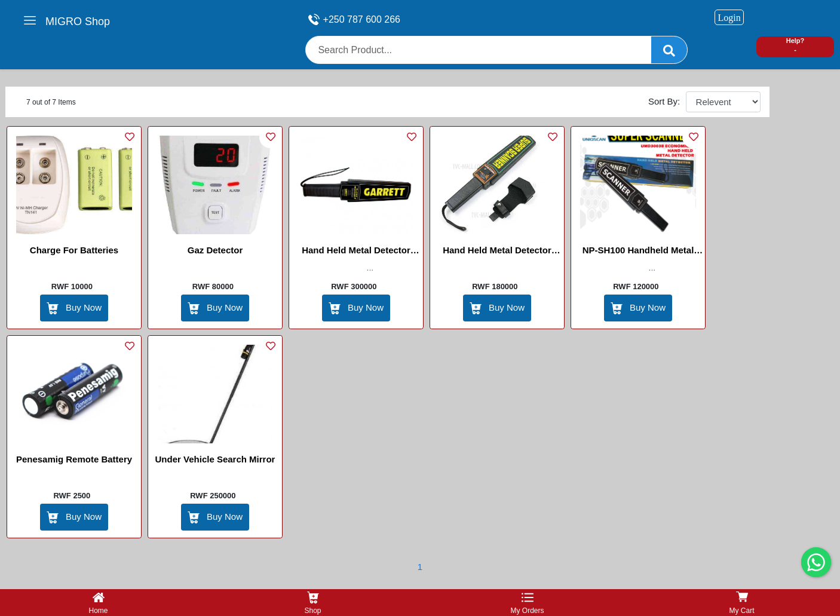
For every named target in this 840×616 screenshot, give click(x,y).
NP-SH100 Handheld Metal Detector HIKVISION (638, 252)
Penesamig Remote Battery (74, 459)
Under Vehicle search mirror (215, 459)
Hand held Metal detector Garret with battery (356, 252)
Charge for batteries (74, 250)
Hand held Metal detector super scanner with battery (497, 252)
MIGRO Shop (78, 22)
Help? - (795, 45)
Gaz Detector (215, 250)
